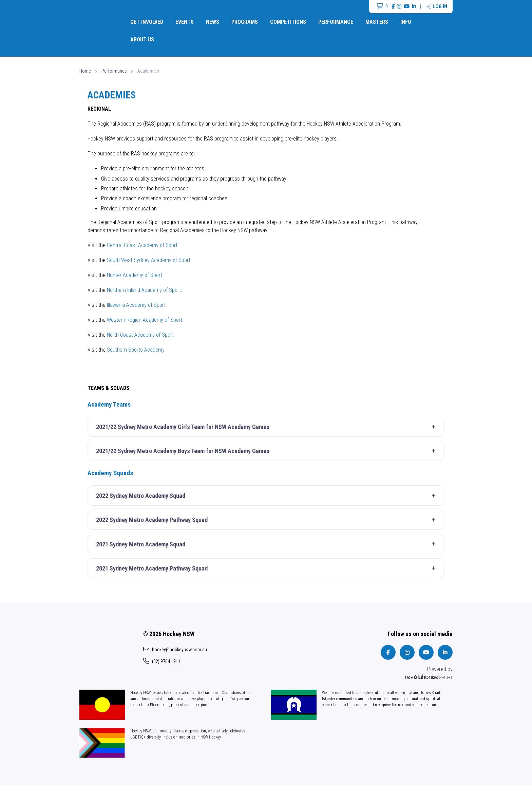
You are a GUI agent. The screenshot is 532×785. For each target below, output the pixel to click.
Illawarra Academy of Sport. (137, 305)
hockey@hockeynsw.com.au (175, 649)
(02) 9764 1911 (162, 661)
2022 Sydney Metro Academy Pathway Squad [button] (268, 520)
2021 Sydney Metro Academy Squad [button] (268, 544)
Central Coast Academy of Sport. (143, 245)
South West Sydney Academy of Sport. (149, 260)
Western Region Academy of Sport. (145, 320)
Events (185, 22)
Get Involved (147, 22)
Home (85, 71)
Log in (437, 6)
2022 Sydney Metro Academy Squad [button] (268, 496)
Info (406, 22)
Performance (336, 22)
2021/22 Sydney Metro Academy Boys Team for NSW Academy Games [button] (268, 451)
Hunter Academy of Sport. (135, 275)
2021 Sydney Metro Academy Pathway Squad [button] (268, 568)
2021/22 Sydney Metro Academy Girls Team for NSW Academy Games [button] (268, 427)
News (213, 22)
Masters (377, 22)
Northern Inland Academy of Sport (143, 290)
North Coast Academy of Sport (140, 335)
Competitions (288, 22)
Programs (245, 22)
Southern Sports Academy (136, 350)
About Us (142, 40)
